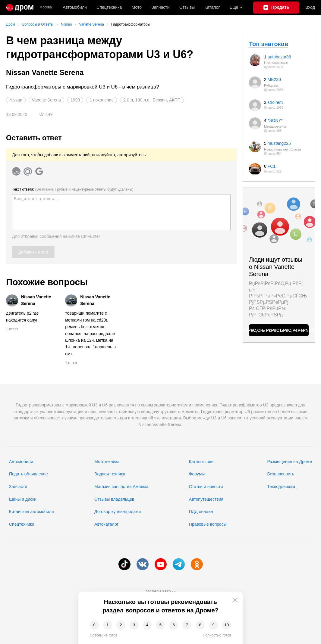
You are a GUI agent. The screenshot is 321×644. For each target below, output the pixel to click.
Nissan (16, 100)
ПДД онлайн (201, 512)
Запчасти (160, 7)
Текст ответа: (73, 189)
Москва (46, 7)
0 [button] (94, 625)
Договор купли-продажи (118, 512)
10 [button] (227, 625)
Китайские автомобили (31, 512)
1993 (75, 100)
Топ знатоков (269, 44)
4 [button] (147, 625)
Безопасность (280, 474)
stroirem (275, 102)
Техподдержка (281, 487)
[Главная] (20, 8)
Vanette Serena (46, 100)
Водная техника (110, 474)
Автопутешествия (206, 499)
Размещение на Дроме (290, 462)
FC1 (272, 166)
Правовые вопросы (208, 524)
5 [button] (160, 625)
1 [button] (107, 625)
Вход (310, 7)
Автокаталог (106, 524)
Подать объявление (28, 474)
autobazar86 (279, 57)
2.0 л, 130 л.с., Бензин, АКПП (152, 100)
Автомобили (75, 7)
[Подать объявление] (276, 8)
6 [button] (174, 625)
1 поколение (102, 100)
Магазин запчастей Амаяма (121, 487)
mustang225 (279, 143)
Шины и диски (23, 499)
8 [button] (200, 625)
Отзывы (187, 7)
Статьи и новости (206, 487)
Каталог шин (201, 462)
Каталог (212, 7)
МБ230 (274, 79)
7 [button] (187, 625)
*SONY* (275, 120)
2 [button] (121, 625)
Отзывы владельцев (114, 499)
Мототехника (107, 462)
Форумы (197, 474)
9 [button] (213, 625)
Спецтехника (22, 524)
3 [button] (134, 625)
